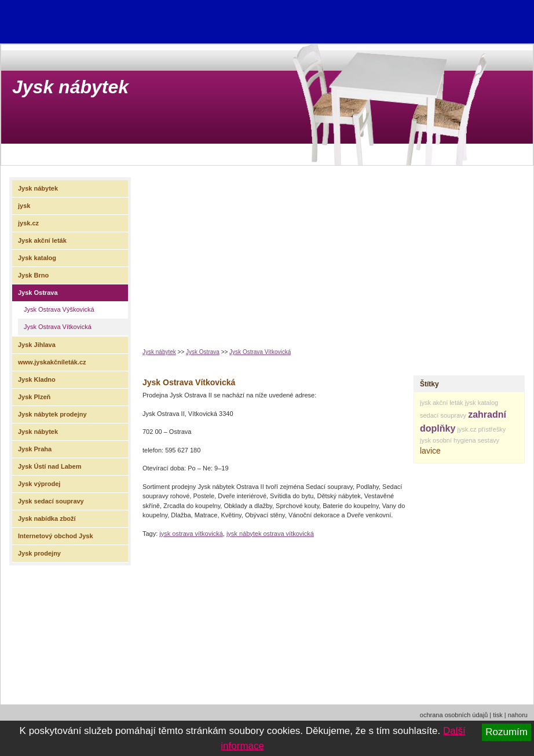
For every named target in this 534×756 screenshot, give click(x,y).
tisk (498, 715)
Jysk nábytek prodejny (52, 414)
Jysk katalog (37, 258)
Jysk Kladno (37, 379)
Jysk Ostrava (203, 352)
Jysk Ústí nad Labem (50, 466)
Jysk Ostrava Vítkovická (260, 352)
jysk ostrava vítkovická (191, 534)
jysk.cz (467, 429)
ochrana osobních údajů (454, 715)
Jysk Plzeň (34, 397)
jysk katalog (482, 403)
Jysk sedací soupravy (51, 501)
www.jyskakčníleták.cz (52, 362)
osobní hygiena (454, 440)
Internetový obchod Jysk (56, 536)
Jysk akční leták (42, 240)
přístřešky (492, 429)
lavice (430, 451)
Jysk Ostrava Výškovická (59, 309)
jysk (425, 440)
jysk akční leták (442, 403)
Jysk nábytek (70, 87)
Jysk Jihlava (37, 345)
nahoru (518, 715)
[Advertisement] (289, 253)
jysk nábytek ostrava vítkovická (270, 534)
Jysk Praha (35, 449)
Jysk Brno (33, 275)
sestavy (489, 440)
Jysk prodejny (39, 553)
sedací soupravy (443, 415)
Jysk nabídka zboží (47, 518)
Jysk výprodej (39, 484)
